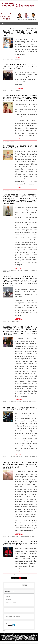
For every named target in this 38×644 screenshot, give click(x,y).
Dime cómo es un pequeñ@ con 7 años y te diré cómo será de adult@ (20, 409)
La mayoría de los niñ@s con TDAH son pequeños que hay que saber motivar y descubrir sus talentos (20, 543)
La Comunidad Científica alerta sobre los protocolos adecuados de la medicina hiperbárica (20, 67)
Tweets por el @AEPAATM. (13, 616)
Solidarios (6, 403)
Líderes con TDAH (17, 457)
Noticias (12, 60)
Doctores (12, 190)
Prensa (17, 60)
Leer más (19, 58)
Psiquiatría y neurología (30, 402)
